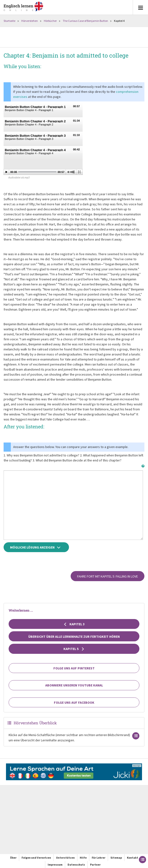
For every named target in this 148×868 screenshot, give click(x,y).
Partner (95, 865)
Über (13, 858)
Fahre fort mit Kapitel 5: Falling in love (108, 576)
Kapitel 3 (74, 624)
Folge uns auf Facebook (74, 703)
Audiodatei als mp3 (19, 177)
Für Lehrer (99, 858)
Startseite (9, 21)
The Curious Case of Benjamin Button (85, 21)
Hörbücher (50, 21)
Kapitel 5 (74, 649)
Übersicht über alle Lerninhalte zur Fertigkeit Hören (74, 637)
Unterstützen (65, 858)
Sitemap (116, 858)
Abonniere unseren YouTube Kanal (74, 685)
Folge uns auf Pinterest (74, 668)
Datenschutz (76, 865)
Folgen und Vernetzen (36, 858)
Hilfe (83, 858)
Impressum (55, 865)
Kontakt (133, 858)
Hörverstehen (30, 21)
